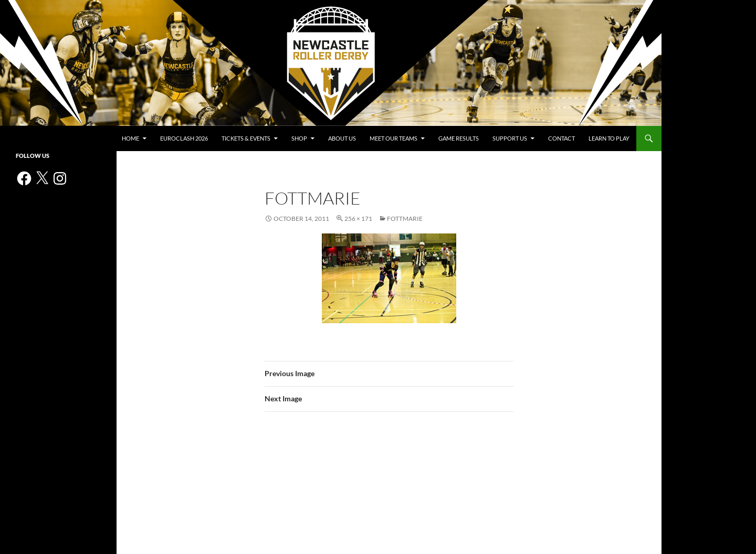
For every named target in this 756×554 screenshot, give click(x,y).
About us (342, 138)
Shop (299, 138)
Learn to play (609, 138)
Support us (510, 138)
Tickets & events (246, 138)
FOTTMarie (405, 219)
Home (130, 138)
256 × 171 (358, 219)
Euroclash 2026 (184, 138)
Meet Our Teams (393, 138)
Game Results (459, 138)
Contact (561, 138)
